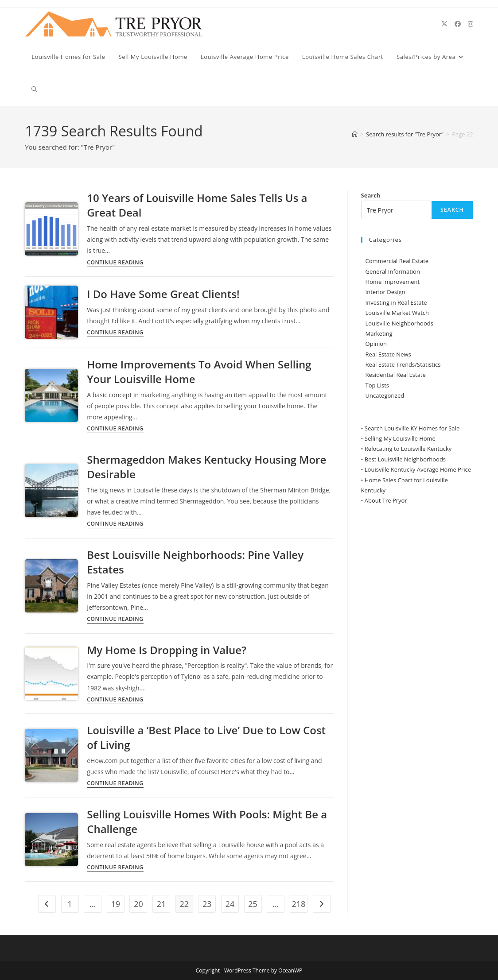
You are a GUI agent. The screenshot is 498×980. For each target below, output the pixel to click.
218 (298, 904)
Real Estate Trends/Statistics (403, 364)
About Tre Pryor (386, 500)
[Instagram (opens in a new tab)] (471, 24)
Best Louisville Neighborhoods (405, 459)
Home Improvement (393, 282)
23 (207, 904)
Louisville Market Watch (397, 313)
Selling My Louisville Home (400, 438)
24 (230, 904)
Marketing (379, 333)
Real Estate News (388, 354)
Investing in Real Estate (396, 302)
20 (138, 904)
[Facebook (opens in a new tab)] (458, 24)
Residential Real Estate (396, 375)
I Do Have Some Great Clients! (163, 294)
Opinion (376, 344)
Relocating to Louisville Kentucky (408, 449)
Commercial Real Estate (397, 261)
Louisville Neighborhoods (399, 323)
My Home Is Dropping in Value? (167, 650)
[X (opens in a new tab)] (444, 24)
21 (161, 904)
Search (371, 195)
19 (115, 904)
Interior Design (385, 292)
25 (253, 904)
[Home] (355, 134)
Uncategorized (385, 395)
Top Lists (377, 385)
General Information (393, 271)
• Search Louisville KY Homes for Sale (410, 428)
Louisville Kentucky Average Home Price (418, 469)
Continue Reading (115, 263)
